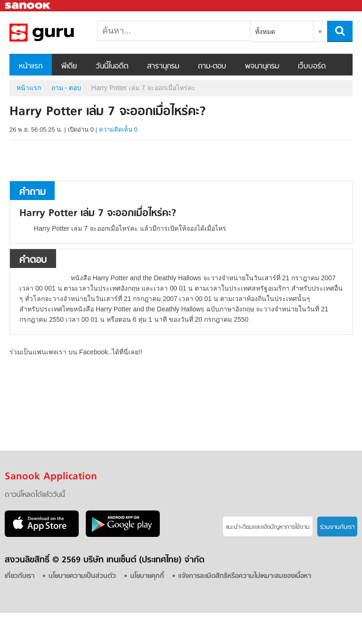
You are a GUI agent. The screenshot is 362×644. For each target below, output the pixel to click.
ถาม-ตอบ (212, 67)
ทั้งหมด (265, 32)
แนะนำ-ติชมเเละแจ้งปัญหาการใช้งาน (268, 527)
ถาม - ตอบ (66, 88)
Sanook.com (28, 6)
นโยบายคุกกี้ (147, 576)
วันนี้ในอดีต (112, 67)
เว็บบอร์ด (312, 67)
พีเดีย (69, 67)
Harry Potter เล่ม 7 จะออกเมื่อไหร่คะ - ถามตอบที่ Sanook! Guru (59, 33)
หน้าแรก (31, 67)
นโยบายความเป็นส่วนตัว (82, 576)
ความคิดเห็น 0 (118, 130)
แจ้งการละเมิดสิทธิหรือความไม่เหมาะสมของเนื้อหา (245, 576)
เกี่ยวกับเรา (20, 576)
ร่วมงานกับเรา (337, 527)
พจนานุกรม (262, 67)
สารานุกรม (163, 67)
